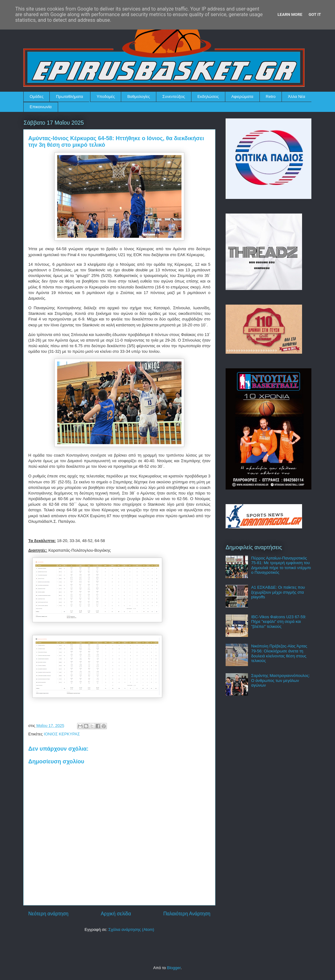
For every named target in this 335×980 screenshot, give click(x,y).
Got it (315, 14)
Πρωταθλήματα (69, 97)
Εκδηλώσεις (208, 97)
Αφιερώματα (242, 97)
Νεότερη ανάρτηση (48, 914)
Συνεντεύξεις (174, 97)
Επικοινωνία (41, 107)
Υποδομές (106, 97)
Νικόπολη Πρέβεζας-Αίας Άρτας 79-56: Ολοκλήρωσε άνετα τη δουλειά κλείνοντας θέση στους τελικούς (279, 653)
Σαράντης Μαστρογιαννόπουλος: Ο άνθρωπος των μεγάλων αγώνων (280, 680)
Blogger (174, 968)
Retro (271, 97)
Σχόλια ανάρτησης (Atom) (131, 929)
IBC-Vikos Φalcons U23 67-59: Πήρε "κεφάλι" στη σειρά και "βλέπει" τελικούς (279, 622)
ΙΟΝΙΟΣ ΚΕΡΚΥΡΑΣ (62, 734)
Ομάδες (37, 97)
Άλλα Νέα (297, 97)
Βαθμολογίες (139, 97)
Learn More (290, 14)
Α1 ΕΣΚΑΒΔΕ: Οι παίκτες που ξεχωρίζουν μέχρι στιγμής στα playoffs (278, 592)
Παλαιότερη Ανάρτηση (187, 914)
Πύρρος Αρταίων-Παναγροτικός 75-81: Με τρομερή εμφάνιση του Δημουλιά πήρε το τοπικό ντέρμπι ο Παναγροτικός (281, 565)
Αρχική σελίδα (116, 914)
